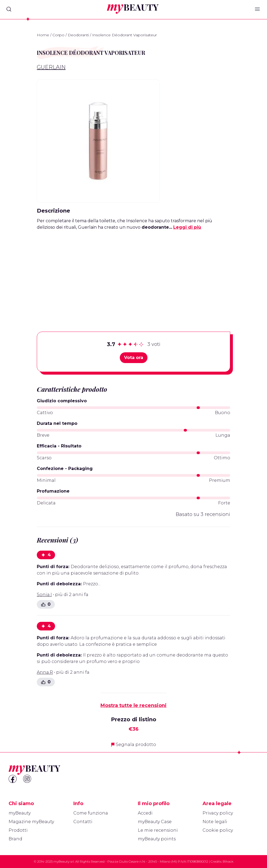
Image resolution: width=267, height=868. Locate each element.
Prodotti (18, 830)
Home (43, 35)
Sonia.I (44, 595)
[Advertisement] (133, 272)
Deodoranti (78, 35)
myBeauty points (157, 839)
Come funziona (91, 813)
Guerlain (51, 67)
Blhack (228, 861)
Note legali (215, 822)
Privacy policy (218, 813)
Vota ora (134, 358)
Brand (15, 839)
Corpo (58, 35)
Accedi (145, 813)
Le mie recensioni (158, 830)
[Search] (9, 9)
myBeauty (20, 813)
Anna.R (45, 672)
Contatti (83, 822)
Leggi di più (187, 227)
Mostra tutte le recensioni (133, 705)
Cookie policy (218, 830)
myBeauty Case (155, 822)
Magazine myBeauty (31, 822)
